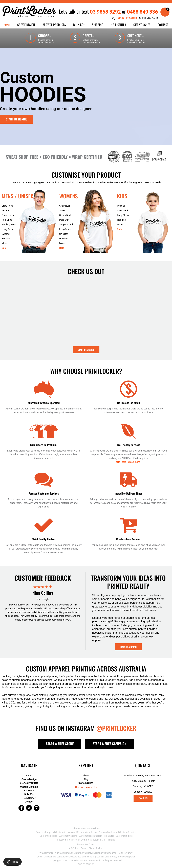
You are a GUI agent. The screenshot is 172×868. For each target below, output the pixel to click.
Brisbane (70, 853)
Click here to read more (128, 462)
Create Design (29, 779)
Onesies (121, 206)
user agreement (96, 857)
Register (132, 18)
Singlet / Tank (9, 224)
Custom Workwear (108, 832)
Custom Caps (85, 836)
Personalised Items (87, 832)
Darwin (91, 853)
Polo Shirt (7, 220)
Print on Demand (81, 840)
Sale (4, 248)
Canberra (81, 853)
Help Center (29, 798)
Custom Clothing (29, 787)
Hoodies (6, 239)
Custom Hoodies (48, 836)
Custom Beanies (128, 832)
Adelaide (59, 853)
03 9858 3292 (105, 12)
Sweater (6, 234)
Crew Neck (7, 206)
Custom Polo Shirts (104, 836)
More (4, 243)
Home (29, 776)
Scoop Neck (8, 215)
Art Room (29, 790)
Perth (121, 853)
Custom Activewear (65, 832)
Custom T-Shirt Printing (103, 840)
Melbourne (111, 853)
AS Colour (74, 848)
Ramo (84, 848)
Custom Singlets (124, 836)
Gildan (92, 848)
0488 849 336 (142, 12)
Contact (29, 802)
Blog (86, 779)
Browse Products (29, 783)
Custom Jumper (44, 832)
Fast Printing (64, 840)
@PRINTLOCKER (116, 728)
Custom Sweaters (68, 836)
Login (120, 18)
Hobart (100, 853)
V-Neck (5, 210)
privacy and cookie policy (122, 857)
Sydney (129, 853)
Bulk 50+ (29, 794)
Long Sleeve (8, 229)
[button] (26, 25)
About (86, 776)
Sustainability (86, 783)
